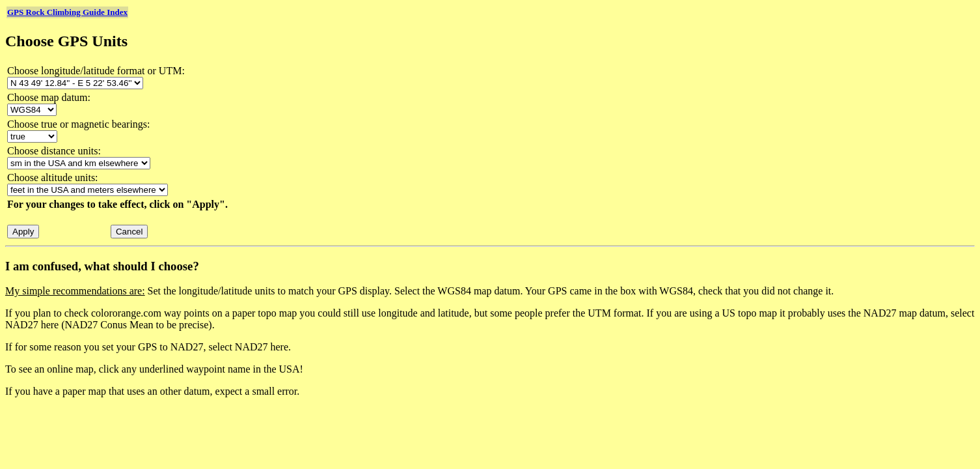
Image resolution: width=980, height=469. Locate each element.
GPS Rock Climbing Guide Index (67, 12)
